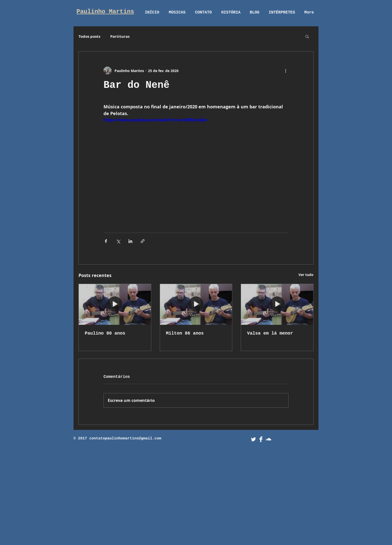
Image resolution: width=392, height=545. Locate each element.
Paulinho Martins (105, 12)
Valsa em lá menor (270, 333)
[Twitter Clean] (253, 439)
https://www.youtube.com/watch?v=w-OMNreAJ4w (155, 120)
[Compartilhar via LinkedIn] (130, 241)
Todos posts (89, 36)
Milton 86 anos (185, 333)
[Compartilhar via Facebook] (106, 241)
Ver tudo (306, 275)
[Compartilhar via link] (143, 241)
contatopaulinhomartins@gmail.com (125, 439)
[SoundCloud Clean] (268, 439)
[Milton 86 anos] (196, 304)
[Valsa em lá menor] (277, 304)
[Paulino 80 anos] (115, 304)
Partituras (120, 36)
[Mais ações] (285, 71)
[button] (307, 36)
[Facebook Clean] (261, 439)
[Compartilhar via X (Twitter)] (118, 241)
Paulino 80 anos (105, 333)
